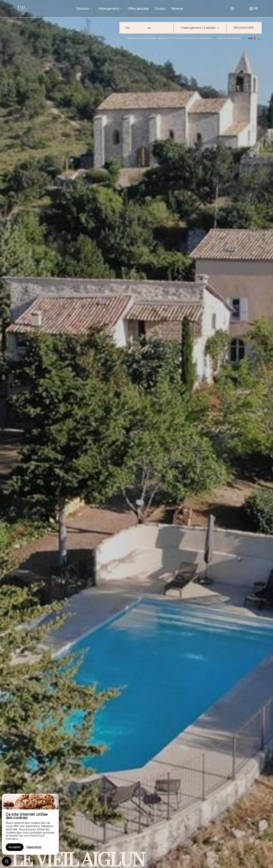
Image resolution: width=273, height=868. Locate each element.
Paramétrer (34, 847)
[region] (30, 824)
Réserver (177, 9)
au (149, 28)
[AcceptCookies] (7, 861)
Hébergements (110, 9)
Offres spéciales (138, 9)
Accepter (15, 847)
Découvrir (84, 9)
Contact (160, 9)
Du (127, 28)
